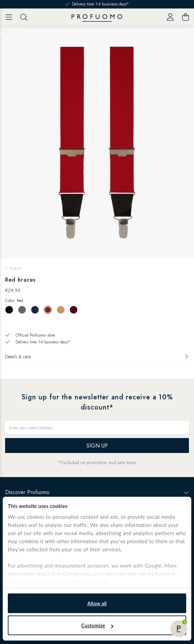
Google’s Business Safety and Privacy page (59, 582)
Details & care (97, 357)
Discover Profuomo (97, 492)
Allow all (97, 603)
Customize (97, 625)
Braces (16, 268)
